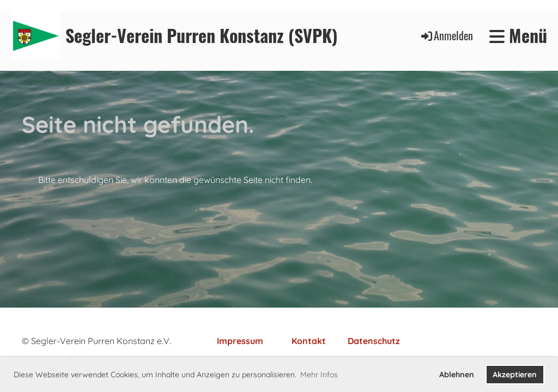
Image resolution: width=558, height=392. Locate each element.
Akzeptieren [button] (515, 375)
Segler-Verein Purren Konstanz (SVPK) (202, 36)
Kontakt (309, 341)
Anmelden (446, 35)
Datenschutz (374, 341)
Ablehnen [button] (457, 375)
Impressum (240, 341)
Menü (518, 36)
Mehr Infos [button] (319, 375)
